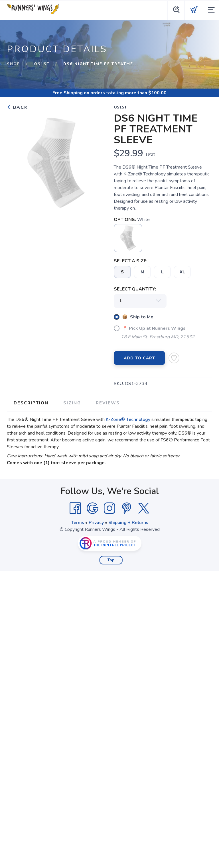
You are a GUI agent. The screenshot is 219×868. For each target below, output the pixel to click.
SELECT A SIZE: (131, 261)
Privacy (96, 523)
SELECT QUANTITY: (135, 289)
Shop (14, 64)
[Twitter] (144, 508)
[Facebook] (75, 508)
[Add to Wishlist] (174, 358)
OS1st (42, 64)
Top (111, 560)
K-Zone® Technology (128, 419)
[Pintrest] (127, 508)
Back (17, 107)
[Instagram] (109, 508)
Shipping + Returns (128, 523)
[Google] (92, 508)
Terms (78, 523)
